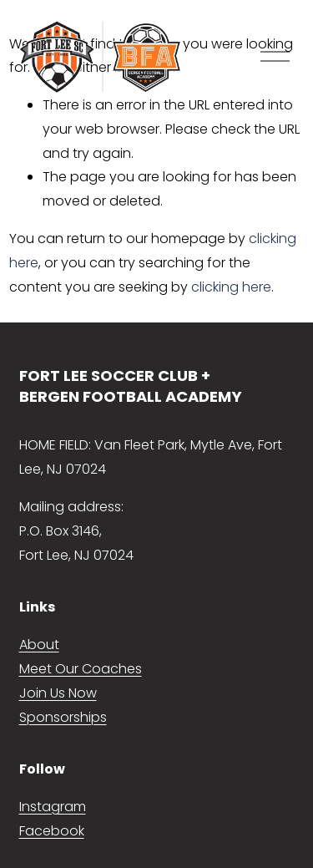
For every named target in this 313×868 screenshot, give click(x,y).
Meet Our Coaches (81, 669)
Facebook (52, 831)
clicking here (231, 287)
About (39, 645)
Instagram (53, 807)
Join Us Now (58, 693)
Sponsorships (63, 717)
